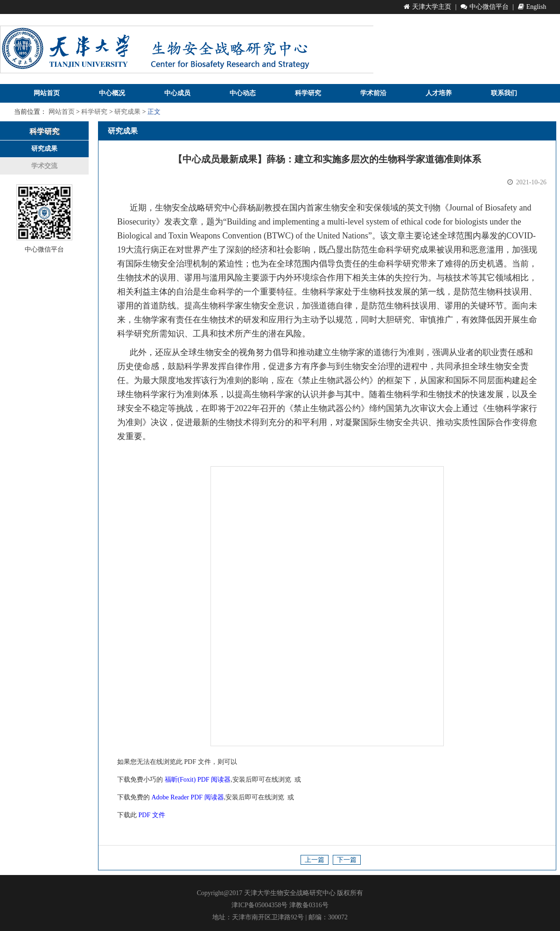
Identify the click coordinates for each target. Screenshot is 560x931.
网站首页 (47, 93)
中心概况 (112, 93)
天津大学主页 (427, 7)
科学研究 (308, 93)
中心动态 (243, 93)
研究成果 (127, 112)
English (532, 7)
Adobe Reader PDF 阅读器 (188, 797)
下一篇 (347, 860)
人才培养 (439, 93)
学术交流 (44, 166)
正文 (154, 112)
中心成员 (177, 93)
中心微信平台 (485, 7)
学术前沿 (373, 93)
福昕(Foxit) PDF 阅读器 (198, 780)
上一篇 (315, 860)
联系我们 (504, 93)
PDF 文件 (152, 815)
